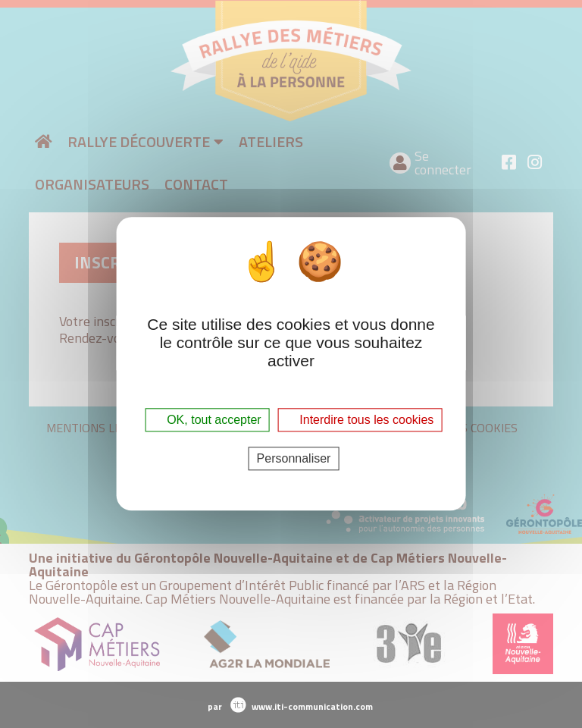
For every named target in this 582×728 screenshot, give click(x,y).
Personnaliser (294, 459)
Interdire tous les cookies (360, 420)
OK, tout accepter (208, 420)
